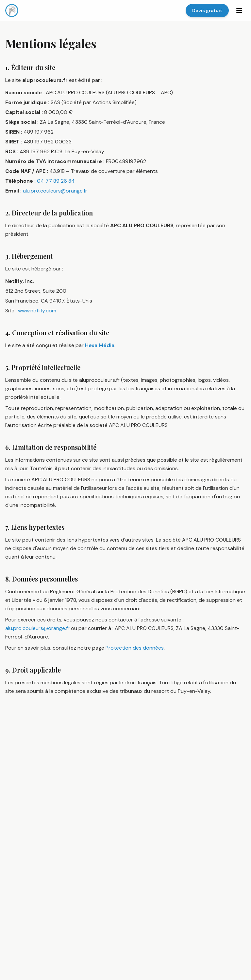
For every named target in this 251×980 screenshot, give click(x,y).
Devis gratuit (207, 10)
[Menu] (239, 10)
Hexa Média (100, 345)
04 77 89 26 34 (56, 181)
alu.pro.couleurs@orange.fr (55, 191)
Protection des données (135, 648)
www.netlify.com (37, 311)
